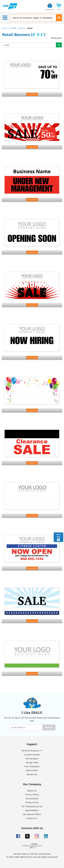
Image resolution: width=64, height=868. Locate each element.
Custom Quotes (32, 755)
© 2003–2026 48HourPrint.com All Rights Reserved (32, 857)
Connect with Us (32, 828)
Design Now (32, 762)
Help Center (32, 770)
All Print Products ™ (32, 751)
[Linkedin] (46, 836)
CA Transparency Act (32, 806)
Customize (32, 94)
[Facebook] (18, 836)
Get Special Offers (32, 814)
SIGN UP (49, 727)
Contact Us (32, 818)
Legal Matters (32, 810)
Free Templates (32, 766)
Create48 (13, 28)
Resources (32, 774)
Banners (22, 28)
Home (5, 28)
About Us (32, 791)
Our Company (32, 784)
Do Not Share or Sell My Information (32, 854)
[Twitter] (27, 836)
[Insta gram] (37, 836)
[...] (29, 45)
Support (32, 744)
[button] (59, 6)
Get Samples (32, 759)
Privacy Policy (32, 794)
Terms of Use (32, 802)
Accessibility (32, 798)
